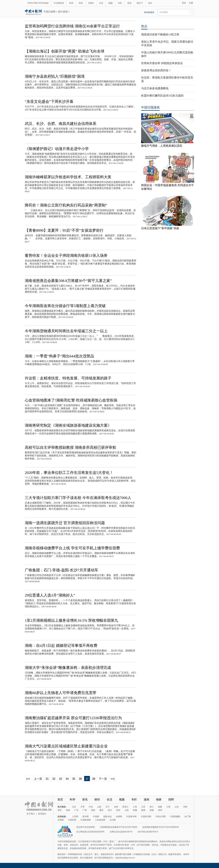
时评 (71, 3)
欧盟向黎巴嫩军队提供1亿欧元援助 (162, 96)
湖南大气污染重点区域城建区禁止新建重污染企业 (66, 746)
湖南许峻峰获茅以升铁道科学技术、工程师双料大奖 (68, 177)
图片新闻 (63, 12)
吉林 (116, 807)
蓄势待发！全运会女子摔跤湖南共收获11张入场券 (66, 255)
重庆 (101, 810)
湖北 (60, 810)
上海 (135, 807)
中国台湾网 (160, 817)
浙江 (152, 807)
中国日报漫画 (150, 107)
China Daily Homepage (38, 3)
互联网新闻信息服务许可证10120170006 (118, 827)
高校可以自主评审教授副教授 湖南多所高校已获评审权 (70, 447)
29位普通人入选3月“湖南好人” (50, 595)
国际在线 (107, 817)
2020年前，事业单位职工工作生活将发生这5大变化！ (69, 473)
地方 (150, 3)
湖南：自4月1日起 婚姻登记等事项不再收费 (61, 646)
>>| (112, 779)
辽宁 (108, 807)
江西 (168, 807)
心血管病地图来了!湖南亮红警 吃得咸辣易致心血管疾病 (71, 400)
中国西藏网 (175, 817)
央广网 (188, 817)
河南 (185, 807)
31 (47, 779)
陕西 (143, 810)
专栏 (120, 3)
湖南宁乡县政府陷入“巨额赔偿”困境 (55, 76)
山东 (177, 807)
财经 (97, 799)
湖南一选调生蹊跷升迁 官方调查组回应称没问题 (65, 523)
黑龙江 (125, 807)
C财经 (91, 3)
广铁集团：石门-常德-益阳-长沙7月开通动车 (62, 570)
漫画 (146, 799)
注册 (191, 3)
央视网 (119, 817)
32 (54, 779)
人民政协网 (100, 820)
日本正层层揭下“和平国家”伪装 (160, 228)
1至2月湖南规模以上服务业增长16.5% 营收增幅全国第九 (72, 620)
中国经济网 (146, 817)
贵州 (118, 810)
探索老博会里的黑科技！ (156, 70)
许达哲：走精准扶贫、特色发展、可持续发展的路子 (68, 378)
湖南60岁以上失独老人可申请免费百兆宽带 (61, 693)
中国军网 (72, 820)
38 (94, 779)
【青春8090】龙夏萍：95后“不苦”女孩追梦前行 (64, 230)
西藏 (135, 810)
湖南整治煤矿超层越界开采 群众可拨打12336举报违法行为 (73, 718)
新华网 (86, 817)
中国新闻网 (86, 820)
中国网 (96, 817)
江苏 (143, 807)
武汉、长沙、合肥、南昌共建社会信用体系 (61, 124)
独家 (159, 799)
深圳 (160, 810)
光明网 (61, 820)
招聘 (171, 799)
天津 (82, 807)
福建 (160, 807)
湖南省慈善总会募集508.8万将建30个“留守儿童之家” (68, 281)
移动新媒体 (149, 12)
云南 (127, 810)
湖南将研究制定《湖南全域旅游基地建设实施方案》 (68, 425)
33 (60, 779)
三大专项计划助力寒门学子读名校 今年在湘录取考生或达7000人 (78, 498)
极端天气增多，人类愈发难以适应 (162, 146)
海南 (93, 810)
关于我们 (31, 814)
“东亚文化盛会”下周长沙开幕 (49, 102)
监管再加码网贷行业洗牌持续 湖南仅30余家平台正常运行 (72, 26)
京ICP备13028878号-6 (148, 832)
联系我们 (42, 814)
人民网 (75, 817)
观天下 (140, 3)
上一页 (38, 779)
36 (80, 779)
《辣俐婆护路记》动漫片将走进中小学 (57, 149)
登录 (184, 3)
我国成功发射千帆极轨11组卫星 (160, 34)
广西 (85, 810)
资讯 (81, 3)
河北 (91, 807)
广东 (76, 810)
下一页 (103, 779)
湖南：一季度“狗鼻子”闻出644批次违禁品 (59, 356)
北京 (74, 807)
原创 (129, 3)
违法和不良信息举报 (86, 827)
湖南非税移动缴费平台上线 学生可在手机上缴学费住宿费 (72, 548)
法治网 (113, 820)
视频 (111, 3)
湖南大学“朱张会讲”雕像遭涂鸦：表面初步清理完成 (68, 668)
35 (74, 779)
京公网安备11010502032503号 (90, 832)
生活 (101, 3)
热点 (144, 26)
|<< (28, 779)
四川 (110, 810)
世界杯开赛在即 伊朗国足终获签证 (162, 63)
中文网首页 (59, 3)
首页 (60, 799)
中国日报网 (49, 12)
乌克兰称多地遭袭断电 (155, 88)
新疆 (152, 810)
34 (67, 779)
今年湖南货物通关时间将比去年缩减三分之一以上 (66, 331)
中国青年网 (131, 817)
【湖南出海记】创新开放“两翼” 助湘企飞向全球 (65, 51)
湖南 (68, 810)
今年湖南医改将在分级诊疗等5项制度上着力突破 (65, 306)
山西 (99, 807)
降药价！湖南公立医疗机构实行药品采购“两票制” (66, 205)
